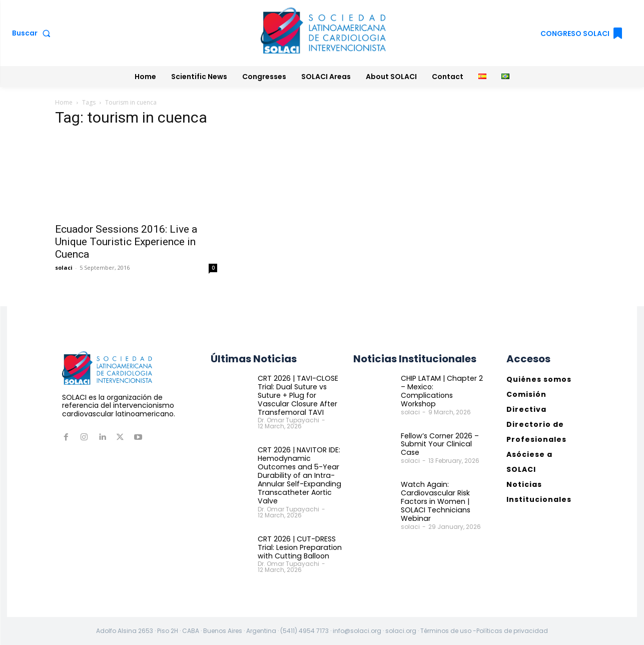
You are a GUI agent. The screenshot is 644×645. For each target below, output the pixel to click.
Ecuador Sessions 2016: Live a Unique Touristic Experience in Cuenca (126, 242)
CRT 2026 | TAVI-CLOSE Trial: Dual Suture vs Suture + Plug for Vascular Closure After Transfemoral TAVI (298, 395)
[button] (33, 33)
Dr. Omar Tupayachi (288, 420)
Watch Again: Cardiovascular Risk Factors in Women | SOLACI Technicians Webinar (435, 493)
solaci (64, 267)
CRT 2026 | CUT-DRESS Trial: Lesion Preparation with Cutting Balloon (299, 547)
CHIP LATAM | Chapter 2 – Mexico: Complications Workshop (444, 387)
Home (64, 102)
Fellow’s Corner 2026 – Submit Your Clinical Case (440, 435)
